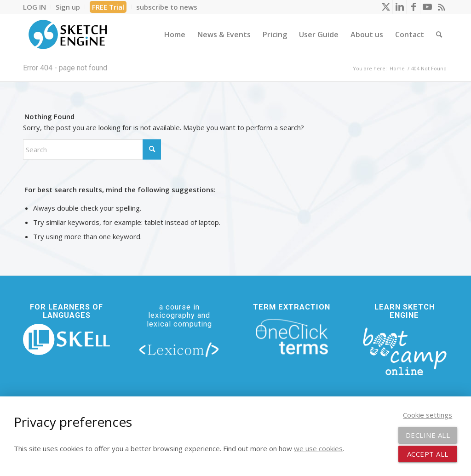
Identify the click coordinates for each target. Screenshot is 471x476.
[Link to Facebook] (413, 7)
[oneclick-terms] (292, 337)
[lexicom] (179, 350)
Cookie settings (428, 415)
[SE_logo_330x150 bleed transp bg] (68, 34)
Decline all (428, 435)
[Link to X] (386, 7)
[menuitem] (37, 7)
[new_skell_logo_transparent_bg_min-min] (66, 340)
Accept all (428, 454)
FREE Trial (108, 7)
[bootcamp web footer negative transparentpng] (405, 350)
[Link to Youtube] (427, 7)
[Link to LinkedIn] (399, 7)
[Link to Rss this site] (441, 7)
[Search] (439, 34)
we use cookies (318, 448)
